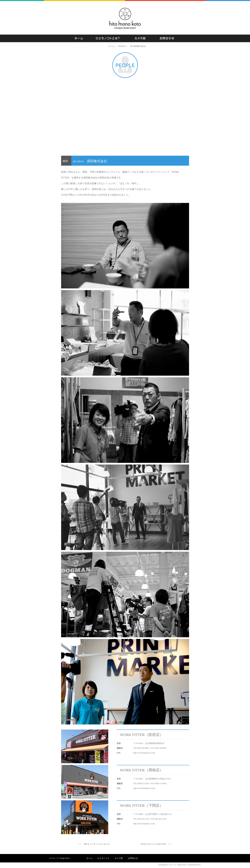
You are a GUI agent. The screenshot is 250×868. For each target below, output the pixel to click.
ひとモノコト (104, 858)
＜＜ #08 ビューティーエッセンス (94, 844)
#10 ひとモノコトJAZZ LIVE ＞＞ (156, 844)
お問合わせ (133, 858)
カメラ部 (119, 858)
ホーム (89, 858)
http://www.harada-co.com (144, 753)
